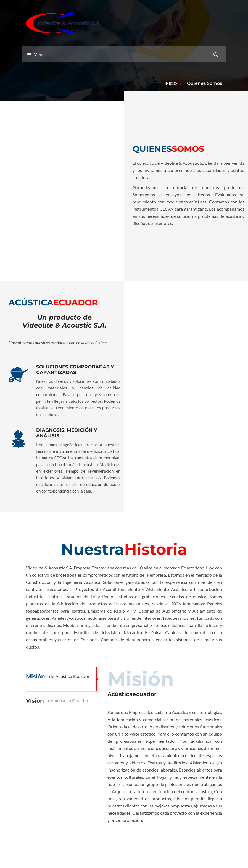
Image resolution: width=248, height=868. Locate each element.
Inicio (171, 83)
